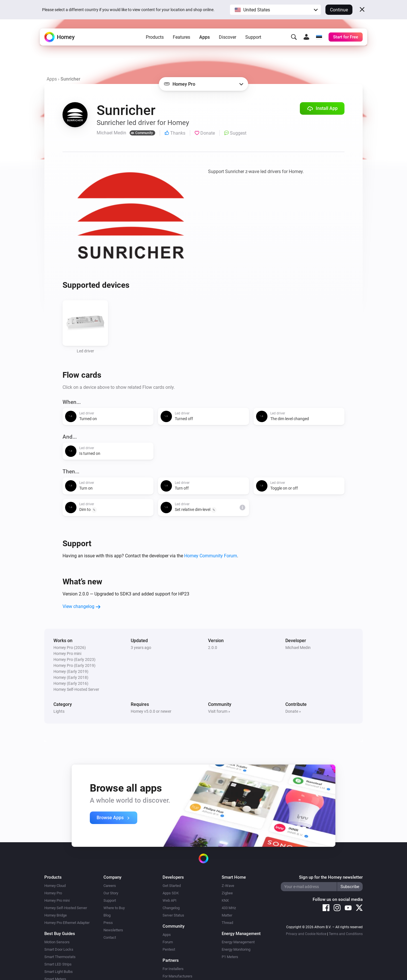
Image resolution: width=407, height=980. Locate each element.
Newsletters (113, 930)
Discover (228, 37)
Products (155, 37)
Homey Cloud (55, 886)
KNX (225, 900)
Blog (107, 915)
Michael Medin (298, 648)
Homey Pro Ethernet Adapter (67, 923)
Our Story (111, 893)
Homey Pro (53, 893)
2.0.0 (213, 648)
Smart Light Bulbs (59, 972)
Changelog (171, 908)
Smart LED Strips (58, 964)
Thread (227, 923)
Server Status (173, 915)
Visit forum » (219, 711)
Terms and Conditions (346, 934)
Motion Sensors (57, 942)
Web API (170, 900)
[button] (275, 10)
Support (253, 37)
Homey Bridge (56, 915)
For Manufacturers (177, 976)
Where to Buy (114, 908)
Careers (110, 886)
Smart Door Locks (59, 949)
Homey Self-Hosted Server (66, 908)
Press (108, 923)
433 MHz (229, 908)
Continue (339, 10)
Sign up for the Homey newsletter (331, 877)
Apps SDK (171, 893)
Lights (59, 711)
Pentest (169, 949)
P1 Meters (230, 957)
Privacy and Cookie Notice (306, 934)
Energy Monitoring (236, 949)
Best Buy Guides (60, 934)
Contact (110, 937)
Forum (168, 942)
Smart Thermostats (60, 957)
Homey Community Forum (211, 556)
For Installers (173, 969)
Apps (204, 37)
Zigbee (227, 893)
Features (181, 37)
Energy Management (238, 942)
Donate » (293, 711)
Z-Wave (228, 886)
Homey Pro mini (57, 900)
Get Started (172, 886)
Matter (227, 915)
